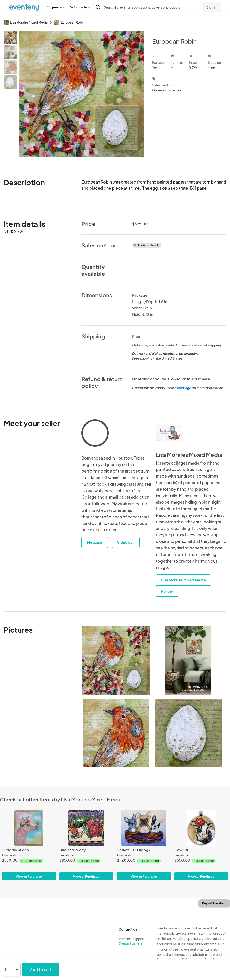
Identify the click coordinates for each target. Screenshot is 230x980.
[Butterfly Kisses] (29, 828)
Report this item (214, 903)
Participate (79, 7)
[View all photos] (82, 94)
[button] (55, 7)
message (184, 388)
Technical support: (134, 941)
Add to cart (41, 969)
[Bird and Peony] (86, 828)
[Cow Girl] (201, 828)
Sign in (212, 7)
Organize (55, 7)
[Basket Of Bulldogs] (144, 828)
